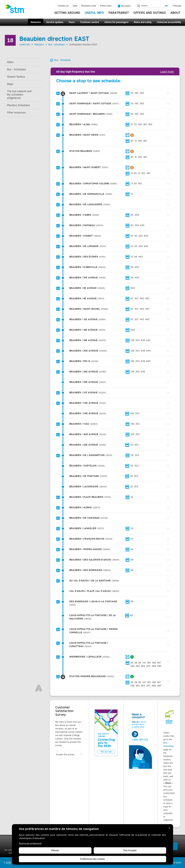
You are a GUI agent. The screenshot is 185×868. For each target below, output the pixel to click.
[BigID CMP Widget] (92, 845)
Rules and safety (143, 22)
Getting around (67, 13)
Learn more (167, 72)
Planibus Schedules (19, 105)
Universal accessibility (169, 22)
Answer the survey (65, 755)
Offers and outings (150, 13)
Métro (10, 62)
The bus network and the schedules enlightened (19, 95)
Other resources (16, 113)
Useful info (94, 13)
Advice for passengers (116, 22)
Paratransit (119, 13)
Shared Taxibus (16, 77)
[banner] (16, 10)
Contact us (63, 6)
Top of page (39, 688)
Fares (72, 22)
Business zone (89, 6)
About (175, 13)
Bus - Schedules (56, 45)
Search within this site (139, 6)
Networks (36, 22)
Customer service (90, 22)
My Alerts (124, 6)
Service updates (55, 22)
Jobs (75, 6)
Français (177, 6)
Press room (106, 6)
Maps (10, 84)
